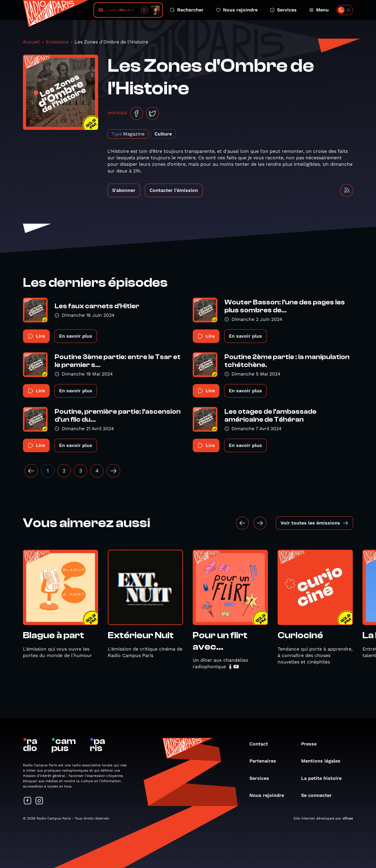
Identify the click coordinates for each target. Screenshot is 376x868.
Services (283, 10)
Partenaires (266, 761)
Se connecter (319, 795)
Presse (312, 744)
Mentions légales (324, 761)
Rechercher (187, 10)
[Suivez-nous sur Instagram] (39, 801)
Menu (319, 10)
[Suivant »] (113, 471)
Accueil (31, 42)
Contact (262, 744)
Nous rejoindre (237, 10)
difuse (348, 818)
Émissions (57, 42)
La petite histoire (324, 778)
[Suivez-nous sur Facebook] (28, 801)
